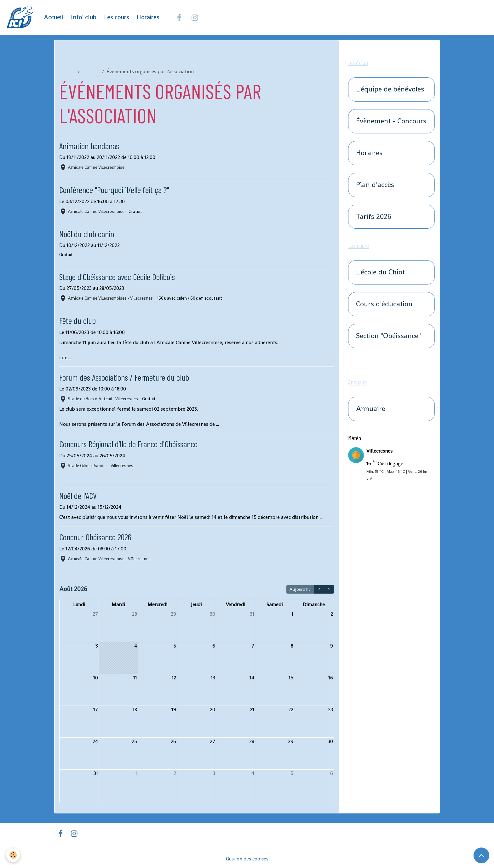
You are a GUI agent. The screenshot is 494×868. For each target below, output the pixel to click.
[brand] (21, 18)
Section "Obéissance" (388, 336)
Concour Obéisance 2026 (97, 537)
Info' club (84, 18)
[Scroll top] (481, 855)
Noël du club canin (88, 234)
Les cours (117, 18)
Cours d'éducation (384, 305)
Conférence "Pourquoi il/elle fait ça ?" (116, 190)
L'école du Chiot (380, 273)
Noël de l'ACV (79, 496)
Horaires (148, 18)
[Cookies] (13, 855)
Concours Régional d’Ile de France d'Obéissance (131, 444)
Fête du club (78, 321)
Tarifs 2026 (374, 217)
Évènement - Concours (391, 122)
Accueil (54, 18)
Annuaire (371, 409)
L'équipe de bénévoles (390, 90)
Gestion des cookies (247, 859)
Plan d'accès (375, 185)
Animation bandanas (90, 146)
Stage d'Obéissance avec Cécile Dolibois (119, 277)
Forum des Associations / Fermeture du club (127, 377)
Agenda (91, 72)
